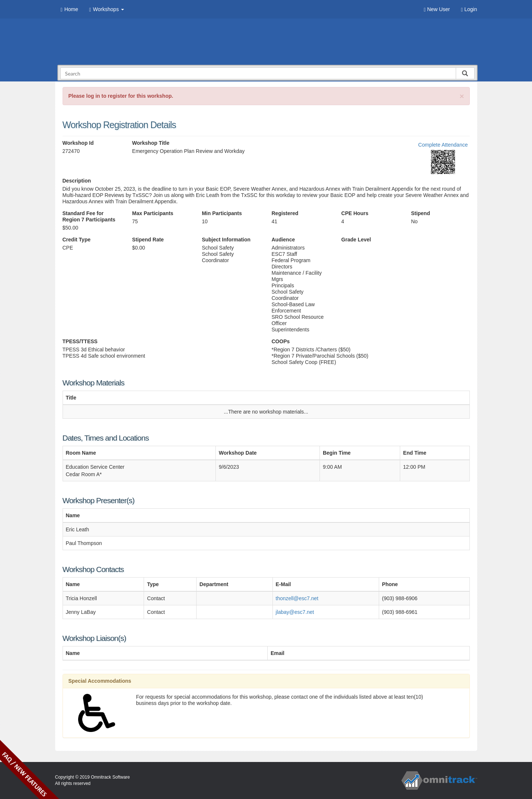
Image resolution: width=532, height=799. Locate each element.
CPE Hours (355, 213)
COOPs (281, 341)
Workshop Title (151, 143)
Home (69, 9)
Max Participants (153, 213)
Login (469, 9)
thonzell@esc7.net (297, 598)
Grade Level (356, 240)
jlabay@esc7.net (295, 612)
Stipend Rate (148, 240)
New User (437, 9)
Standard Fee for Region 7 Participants (89, 216)
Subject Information (226, 240)
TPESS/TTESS (80, 341)
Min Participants (222, 213)
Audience (283, 240)
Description (77, 181)
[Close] (462, 96)
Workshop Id (78, 143)
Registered (285, 213)
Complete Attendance (443, 145)
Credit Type (77, 240)
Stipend (420, 213)
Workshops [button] (107, 9)
